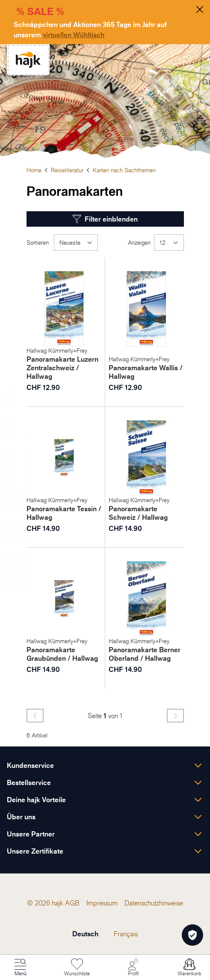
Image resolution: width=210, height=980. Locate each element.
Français (126, 934)
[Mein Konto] (133, 968)
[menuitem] (72, 903)
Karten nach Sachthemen (124, 170)
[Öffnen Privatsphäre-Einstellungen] (192, 935)
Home (34, 170)
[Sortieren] (76, 243)
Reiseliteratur (67, 170)
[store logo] (28, 60)
